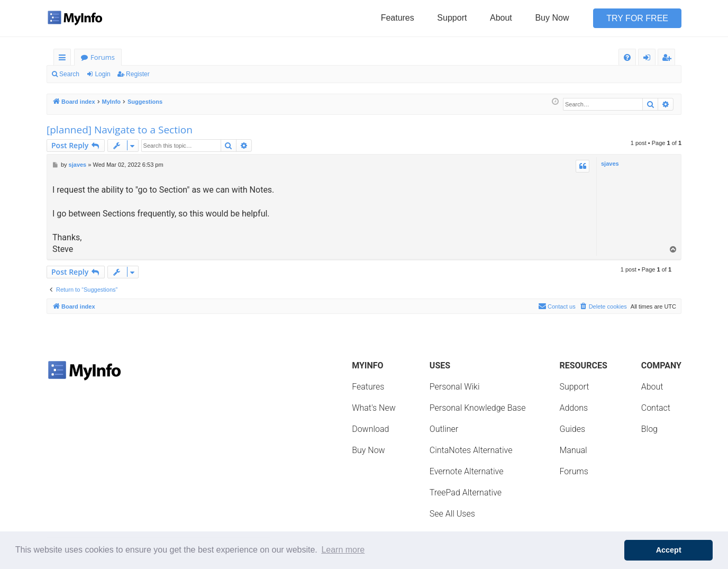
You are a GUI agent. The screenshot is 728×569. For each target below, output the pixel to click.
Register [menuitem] (669, 59)
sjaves (610, 164)
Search (69, 74)
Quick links (64, 59)
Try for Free (637, 18)
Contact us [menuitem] (557, 306)
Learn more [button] (343, 550)
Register (138, 74)
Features (398, 18)
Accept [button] (669, 550)
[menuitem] (627, 57)
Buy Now (552, 18)
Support (452, 18)
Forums (103, 57)
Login (102, 74)
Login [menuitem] (649, 59)
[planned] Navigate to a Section (120, 130)
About (501, 18)
